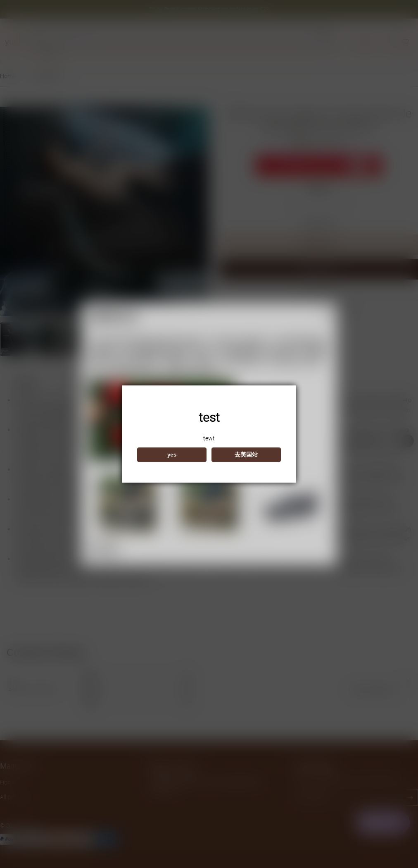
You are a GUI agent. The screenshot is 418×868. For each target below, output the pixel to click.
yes (172, 455)
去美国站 (246, 454)
